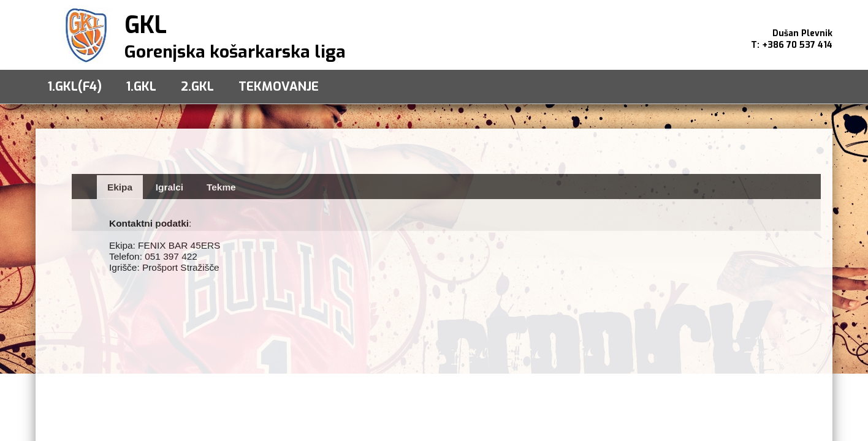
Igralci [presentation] (169, 187)
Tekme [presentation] (221, 187)
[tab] (120, 187)
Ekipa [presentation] (120, 187)
